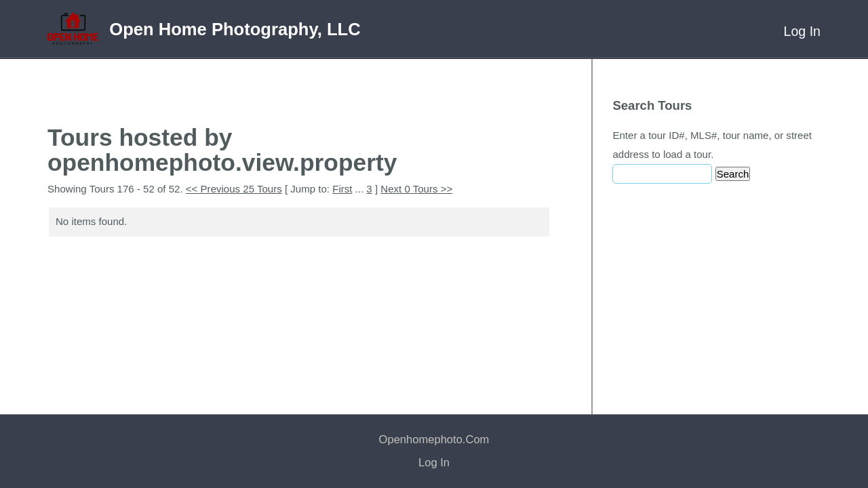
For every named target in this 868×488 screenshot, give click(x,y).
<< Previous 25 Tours (234, 189)
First (342, 189)
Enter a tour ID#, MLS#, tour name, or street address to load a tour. (712, 145)
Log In (802, 31)
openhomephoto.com (434, 440)
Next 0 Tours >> (416, 189)
